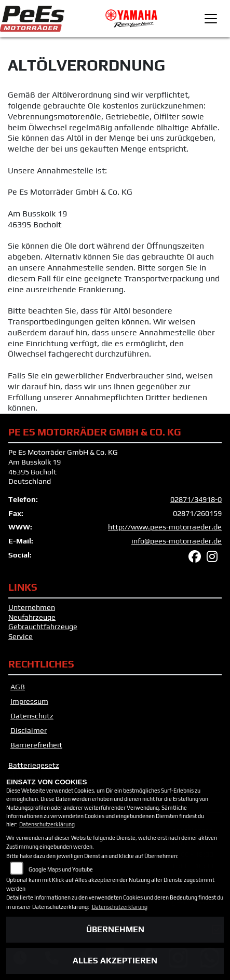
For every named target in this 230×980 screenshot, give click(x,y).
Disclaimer (29, 730)
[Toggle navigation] (211, 19)
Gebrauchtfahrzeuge (43, 627)
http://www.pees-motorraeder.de (165, 527)
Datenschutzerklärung (47, 824)
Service (21, 636)
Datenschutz (32, 716)
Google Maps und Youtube (61, 869)
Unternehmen (32, 607)
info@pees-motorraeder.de (177, 541)
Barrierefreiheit (36, 745)
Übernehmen (115, 929)
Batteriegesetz (34, 765)
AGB (18, 687)
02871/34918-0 (196, 499)
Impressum (29, 701)
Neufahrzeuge (32, 617)
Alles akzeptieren (115, 961)
